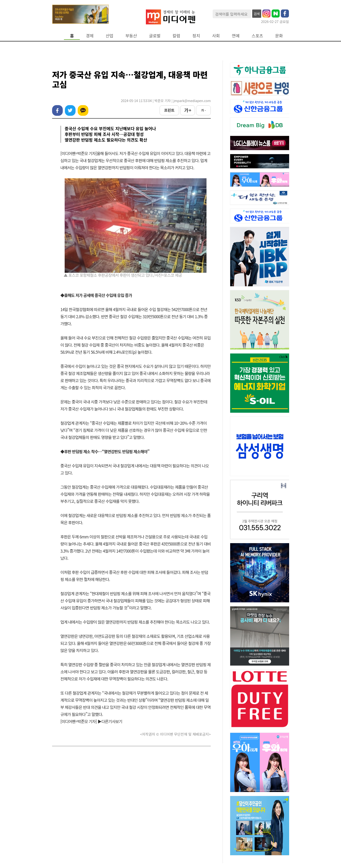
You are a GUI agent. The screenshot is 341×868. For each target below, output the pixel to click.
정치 (196, 36)
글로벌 (155, 36)
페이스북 (57, 110)
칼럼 (176, 36)
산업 (109, 36)
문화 (279, 36)
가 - (203, 110)
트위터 (70, 110)
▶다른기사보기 (110, 721)
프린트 (169, 110)
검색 (257, 14)
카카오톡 (83, 110)
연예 (236, 36)
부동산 (131, 36)
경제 (90, 36)
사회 (216, 36)
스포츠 (258, 36)
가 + (188, 110)
